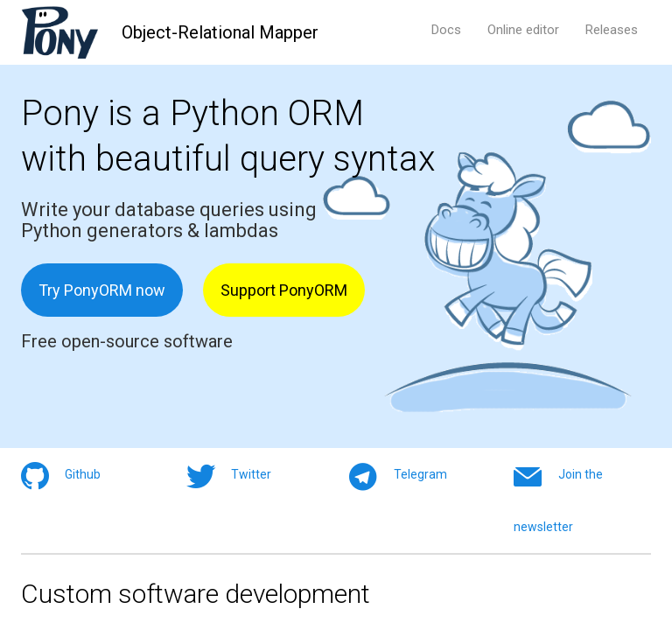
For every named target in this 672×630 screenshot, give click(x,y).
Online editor (523, 30)
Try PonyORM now (102, 290)
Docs (446, 30)
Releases (612, 30)
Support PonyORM (284, 290)
